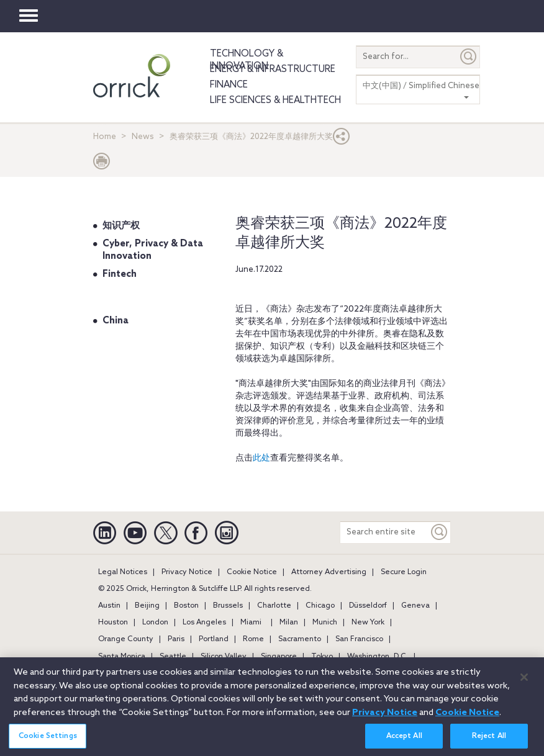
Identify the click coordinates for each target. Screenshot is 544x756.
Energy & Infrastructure (273, 70)
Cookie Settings (48, 742)
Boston (186, 606)
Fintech (120, 274)
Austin (109, 606)
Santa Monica (122, 657)
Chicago (320, 606)
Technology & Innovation (247, 60)
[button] (342, 139)
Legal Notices (123, 572)
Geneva (415, 606)
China (116, 321)
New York (368, 623)
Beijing (147, 606)
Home (105, 137)
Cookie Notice (252, 572)
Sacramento (300, 639)
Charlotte (274, 606)
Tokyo (322, 657)
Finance (229, 85)
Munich (325, 623)
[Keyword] (440, 532)
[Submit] (469, 57)
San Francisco (359, 639)
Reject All (489, 742)
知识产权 (121, 226)
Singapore (279, 657)
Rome (253, 639)
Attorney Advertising (329, 572)
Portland (214, 639)
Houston (113, 623)
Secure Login (404, 572)
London (155, 623)
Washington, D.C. (378, 657)
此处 (261, 458)
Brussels (228, 606)
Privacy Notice (187, 572)
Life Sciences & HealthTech (275, 101)
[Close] (524, 683)
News (143, 137)
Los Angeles (204, 623)
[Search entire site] (384, 532)
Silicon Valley (224, 657)
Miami (251, 623)
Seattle (173, 657)
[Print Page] (102, 164)
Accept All (404, 742)
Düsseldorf (368, 606)
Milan (289, 623)
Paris (176, 639)
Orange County (126, 639)
